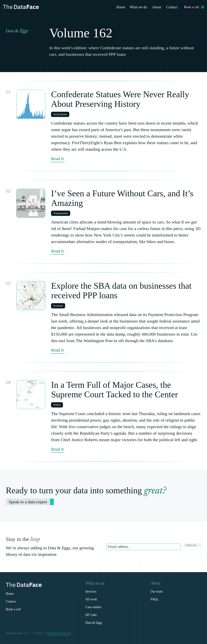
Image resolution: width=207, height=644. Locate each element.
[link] (193, 7)
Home (121, 7)
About (157, 7)
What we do (138, 7)
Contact (172, 7)
